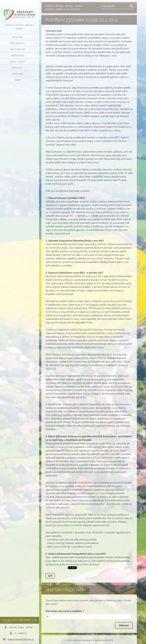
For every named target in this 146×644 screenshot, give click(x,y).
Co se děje (17, 37)
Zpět (50, 576)
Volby (17, 80)
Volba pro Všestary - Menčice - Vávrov (63, 6)
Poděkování (17, 55)
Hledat (131, 6)
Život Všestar (17, 49)
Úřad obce (17, 68)
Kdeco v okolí (17, 62)
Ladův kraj (17, 74)
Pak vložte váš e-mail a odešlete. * (65, 611)
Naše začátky (17, 43)
